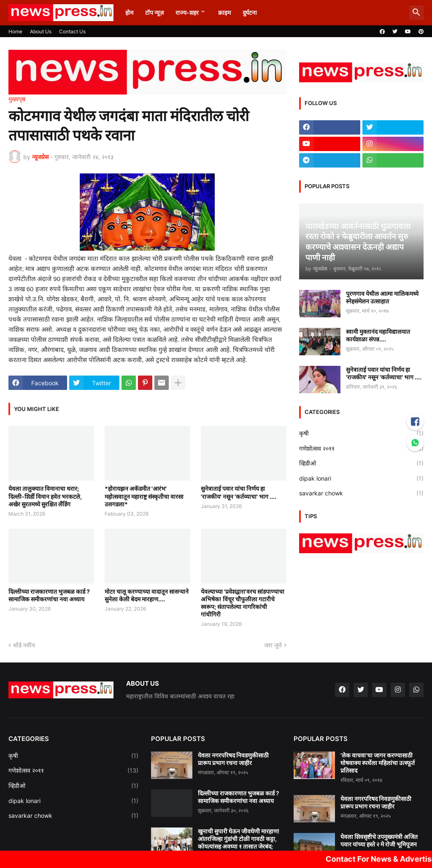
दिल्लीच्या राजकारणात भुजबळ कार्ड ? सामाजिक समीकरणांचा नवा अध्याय (49, 595)
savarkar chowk (361, 493)
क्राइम (224, 12)
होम (129, 12)
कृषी (361, 433)
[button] (416, 13)
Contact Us (72, 31)
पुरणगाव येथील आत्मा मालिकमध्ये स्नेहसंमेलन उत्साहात (382, 297)
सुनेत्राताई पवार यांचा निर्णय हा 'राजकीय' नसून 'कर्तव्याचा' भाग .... (239, 492)
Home (15, 31)
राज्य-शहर (187, 12)
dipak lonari (361, 479)
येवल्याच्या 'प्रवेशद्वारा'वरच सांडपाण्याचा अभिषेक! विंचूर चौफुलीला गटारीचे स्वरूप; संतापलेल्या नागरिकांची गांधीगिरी (243, 603)
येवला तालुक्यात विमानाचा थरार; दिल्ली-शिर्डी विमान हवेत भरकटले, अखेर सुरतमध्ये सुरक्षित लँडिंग (45, 496)
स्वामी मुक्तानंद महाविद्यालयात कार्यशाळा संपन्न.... (378, 335)
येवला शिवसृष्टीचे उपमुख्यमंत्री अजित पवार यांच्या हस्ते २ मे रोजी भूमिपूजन (379, 840)
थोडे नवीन (24, 645)
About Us (41, 31)
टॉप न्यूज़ (154, 12)
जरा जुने (273, 645)
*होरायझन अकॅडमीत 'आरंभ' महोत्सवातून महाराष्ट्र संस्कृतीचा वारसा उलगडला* (144, 496)
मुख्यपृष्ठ (17, 99)
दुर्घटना (250, 12)
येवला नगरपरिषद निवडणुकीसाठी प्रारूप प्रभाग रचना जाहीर (233, 759)
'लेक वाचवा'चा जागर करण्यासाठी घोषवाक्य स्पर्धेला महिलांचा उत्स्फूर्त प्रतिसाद (378, 763)
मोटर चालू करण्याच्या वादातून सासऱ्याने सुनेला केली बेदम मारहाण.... (147, 595)
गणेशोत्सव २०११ (361, 449)
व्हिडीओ (361, 463)
